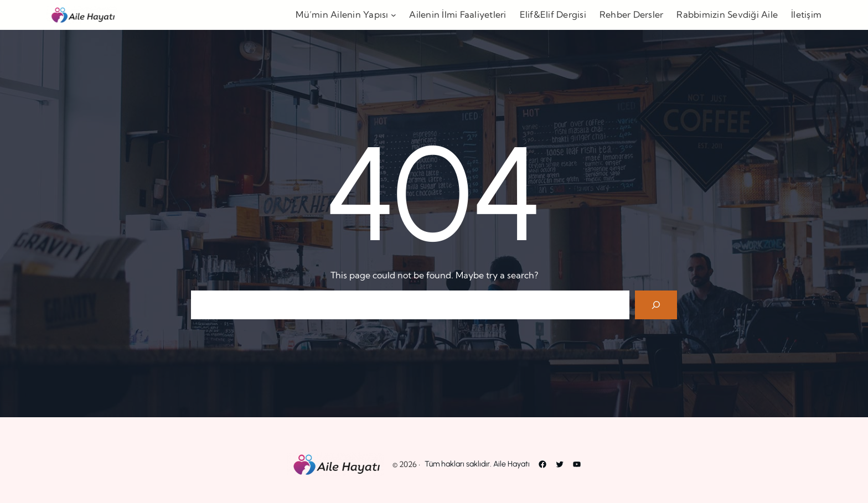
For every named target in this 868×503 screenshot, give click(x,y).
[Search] (656, 305)
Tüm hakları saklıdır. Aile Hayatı (477, 464)
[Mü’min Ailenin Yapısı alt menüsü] (394, 15)
